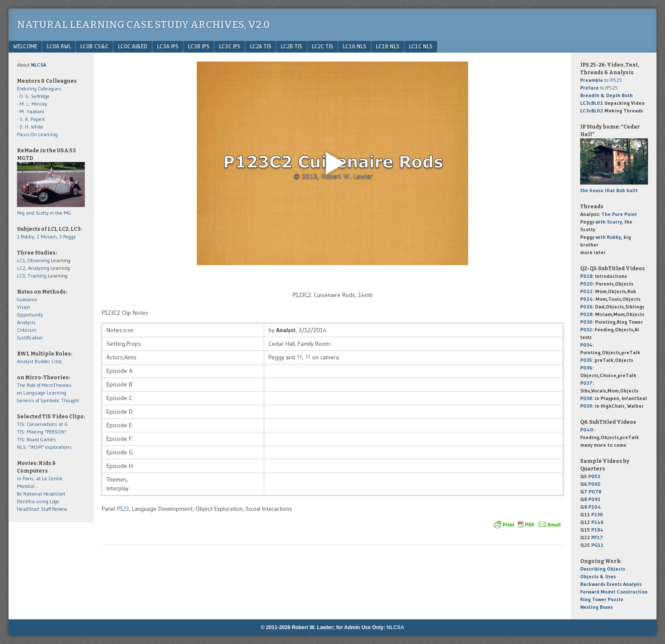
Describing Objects (603, 569)
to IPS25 (601, 80)
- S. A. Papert (31, 119)
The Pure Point (619, 214)
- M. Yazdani (31, 111)
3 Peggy (67, 237)
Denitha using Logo (38, 501)
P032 (586, 329)
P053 (594, 476)
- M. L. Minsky (32, 104)
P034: (587, 345)
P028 (586, 314)
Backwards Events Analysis (611, 584)
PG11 (597, 545)
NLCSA (395, 627)
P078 (595, 491)
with (609, 222)
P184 (597, 530)
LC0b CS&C (94, 46)
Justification (30, 337)
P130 (597, 514)
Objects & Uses (598, 576)
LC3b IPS (199, 46)
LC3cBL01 (592, 103)
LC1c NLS (421, 46)
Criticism (27, 330)
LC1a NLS (355, 46)
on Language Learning (42, 393)
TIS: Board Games (36, 439)
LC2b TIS (292, 46)
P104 (595, 507)
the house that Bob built (609, 190)
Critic (57, 361)
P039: (587, 406)
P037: (587, 383)
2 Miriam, (48, 237)
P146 (597, 522)
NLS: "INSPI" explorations (44, 447)
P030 (586, 322)
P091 (594, 499)
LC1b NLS (388, 46)
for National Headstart (41, 494)
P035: (587, 360)
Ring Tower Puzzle (602, 599)
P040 (587, 430)
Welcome (25, 46)
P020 (587, 284)
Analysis (26, 322)
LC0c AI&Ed (133, 46)
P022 (586, 291)
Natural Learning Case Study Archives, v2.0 (143, 25)
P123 (123, 509)
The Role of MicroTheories (44, 385)
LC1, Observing (33, 260)
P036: (587, 368)
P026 (586, 307)
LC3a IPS (168, 46)
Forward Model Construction (614, 592)
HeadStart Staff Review (42, 509)
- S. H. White (30, 127)
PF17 (597, 537)
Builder (42, 361)
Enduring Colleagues (39, 88)
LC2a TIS (261, 46)
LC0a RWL (59, 46)
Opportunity (30, 315)
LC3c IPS (230, 46)
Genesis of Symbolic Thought (48, 400)
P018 (586, 276)
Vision (24, 307)
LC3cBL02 (592, 111)
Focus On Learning (37, 134)
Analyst (25, 361)
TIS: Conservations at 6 (42, 424)
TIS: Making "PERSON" (42, 432)
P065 (594, 484)
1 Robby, (27, 237)
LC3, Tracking (32, 276)
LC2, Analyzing (33, 268)
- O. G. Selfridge (33, 96)
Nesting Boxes (597, 607)
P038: (587, 398)
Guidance (27, 299)
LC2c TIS (323, 46)
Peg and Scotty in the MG (44, 213)
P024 (587, 299)
